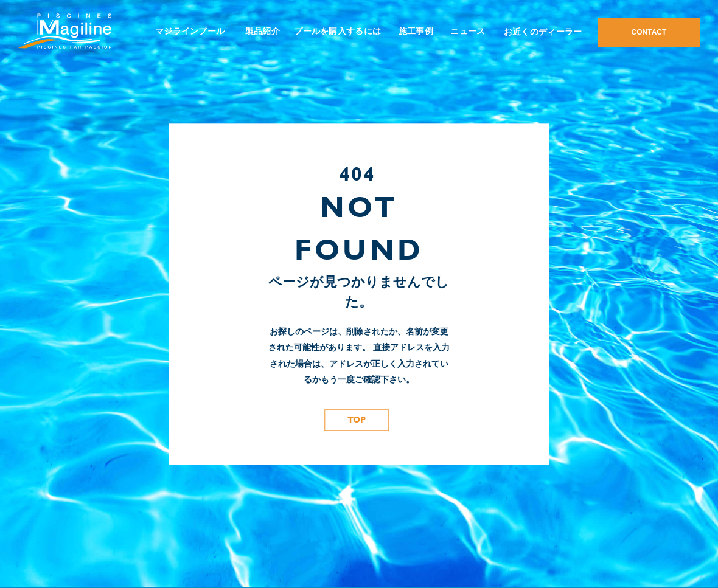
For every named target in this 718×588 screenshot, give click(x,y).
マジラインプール (190, 31)
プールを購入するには (337, 31)
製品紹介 (263, 31)
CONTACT (649, 32)
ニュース (468, 31)
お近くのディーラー (543, 32)
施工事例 (416, 31)
